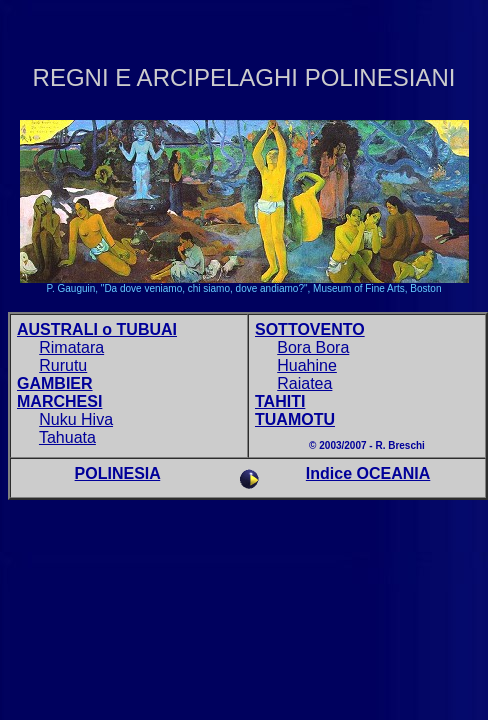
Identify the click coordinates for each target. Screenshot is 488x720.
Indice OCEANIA (368, 473)
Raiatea (304, 383)
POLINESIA (118, 473)
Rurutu (63, 365)
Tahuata (67, 437)
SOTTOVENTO (310, 329)
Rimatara (71, 347)
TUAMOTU (295, 419)
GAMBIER (55, 383)
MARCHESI (59, 401)
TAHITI (280, 401)
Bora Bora (313, 347)
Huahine (307, 365)
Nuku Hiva (76, 419)
